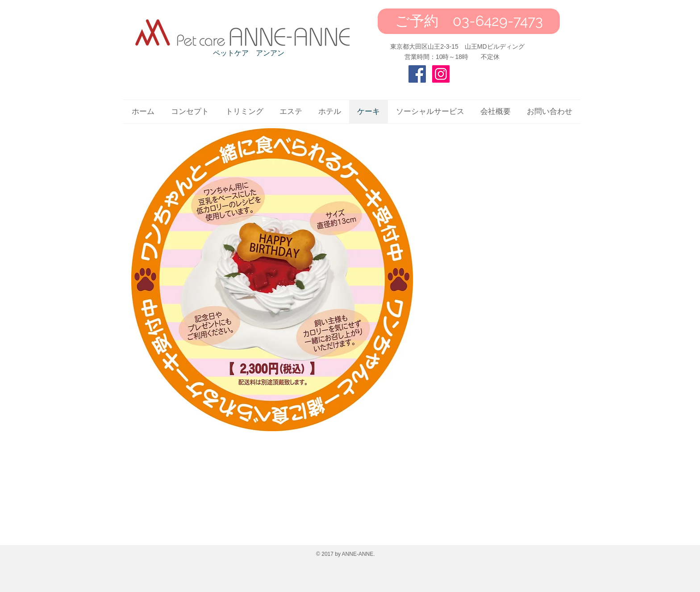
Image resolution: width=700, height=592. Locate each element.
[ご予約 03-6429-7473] (469, 21)
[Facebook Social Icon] (417, 74)
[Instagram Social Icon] (441, 74)
